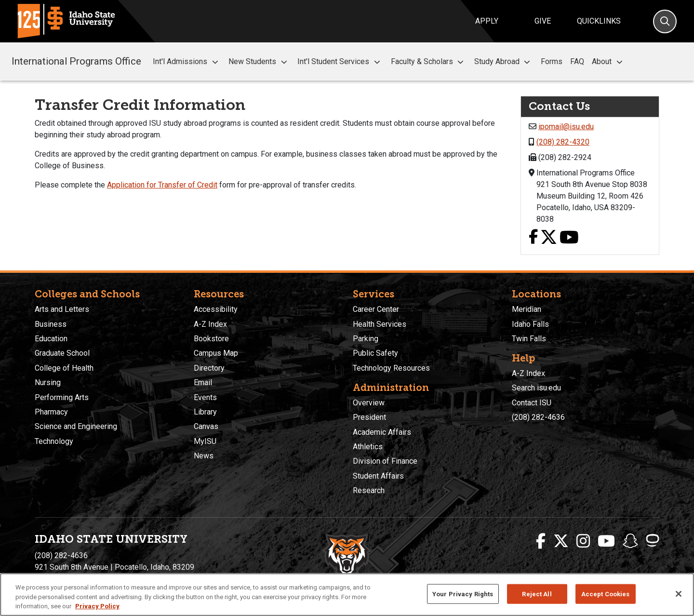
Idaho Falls (530, 324)
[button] (215, 62)
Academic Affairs (382, 432)
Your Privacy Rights (463, 594)
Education (51, 339)
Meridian (527, 309)
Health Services (380, 324)
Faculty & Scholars (429, 62)
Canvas (206, 426)
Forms (552, 61)
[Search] (665, 21)
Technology (54, 441)
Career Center (376, 309)
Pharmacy (51, 412)
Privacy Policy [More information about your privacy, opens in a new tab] (97, 606)
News (204, 456)
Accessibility (216, 309)
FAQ (577, 61)
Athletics (368, 447)
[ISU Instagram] (583, 541)
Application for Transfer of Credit (162, 185)
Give (543, 21)
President (369, 417)
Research (369, 490)
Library (205, 412)
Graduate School (62, 353)
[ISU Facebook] (541, 541)
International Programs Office (76, 61)
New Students (259, 62)
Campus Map (216, 353)
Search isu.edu (536, 388)
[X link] (549, 238)
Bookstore (211, 339)
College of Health (64, 368)
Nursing (48, 382)
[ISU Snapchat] (630, 541)
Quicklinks (599, 21)
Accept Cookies (606, 594)
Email (203, 382)
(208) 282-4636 (538, 417)
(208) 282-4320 (563, 142)
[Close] (679, 594)
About (608, 62)
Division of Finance (385, 461)
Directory (209, 368)
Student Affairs (378, 476)
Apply (487, 21)
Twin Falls (529, 339)
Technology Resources (391, 368)
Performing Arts (62, 397)
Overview (369, 403)
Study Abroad (504, 62)
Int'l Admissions (187, 62)
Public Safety (375, 353)
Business (51, 324)
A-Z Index (210, 324)
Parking (366, 339)
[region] (347, 595)
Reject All (537, 594)
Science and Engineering (76, 426)
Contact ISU (532, 403)
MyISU (205, 441)
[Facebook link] (533, 238)
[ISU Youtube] (606, 541)
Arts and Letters (62, 309)
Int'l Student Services (340, 62)
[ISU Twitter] (561, 541)
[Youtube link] (569, 238)
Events (205, 397)
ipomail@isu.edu (566, 127)
